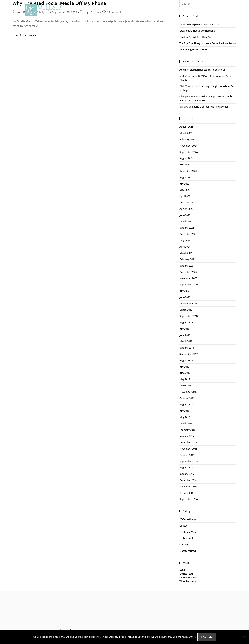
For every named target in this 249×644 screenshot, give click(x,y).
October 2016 (187, 398)
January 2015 (187, 474)
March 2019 (186, 310)
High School (186, 538)
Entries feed (186, 574)
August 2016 (186, 404)
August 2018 (186, 322)
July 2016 (184, 411)
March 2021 (186, 253)
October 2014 (187, 493)
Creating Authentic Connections (197, 31)
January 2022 (187, 228)
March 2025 (186, 133)
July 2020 (184, 291)
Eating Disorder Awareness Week (210, 107)
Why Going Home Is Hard (194, 49)
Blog (203, 10)
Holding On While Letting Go (195, 37)
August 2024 (186, 158)
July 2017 (184, 367)
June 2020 (185, 297)
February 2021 (187, 259)
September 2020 (189, 284)
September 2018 (189, 316)
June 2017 (185, 373)
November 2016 (188, 392)
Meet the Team (184, 10)
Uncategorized (188, 551)
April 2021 (185, 247)
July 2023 (184, 184)
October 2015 (187, 455)
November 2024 (188, 146)
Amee (183, 70)
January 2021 (187, 266)
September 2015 (189, 461)
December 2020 (188, 272)
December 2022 (188, 202)
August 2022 (186, 209)
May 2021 (185, 240)
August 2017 (186, 360)
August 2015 (186, 467)
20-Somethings (188, 519)
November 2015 (188, 449)
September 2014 (189, 499)
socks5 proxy (187, 76)
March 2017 (186, 386)
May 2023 (185, 190)
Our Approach (107, 10)
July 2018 (184, 329)
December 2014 (188, 480)
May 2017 (185, 379)
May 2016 (185, 417)
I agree (207, 637)
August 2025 (186, 127)
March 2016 (186, 423)
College (183, 526)
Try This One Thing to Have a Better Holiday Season (208, 43)
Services (129, 10)
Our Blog (184, 544)
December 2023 (188, 171)
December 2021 (188, 234)
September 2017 (189, 354)
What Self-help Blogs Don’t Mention (199, 24)
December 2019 (188, 304)
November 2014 (188, 487)
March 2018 (186, 341)
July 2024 (184, 165)
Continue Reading (29, 34)
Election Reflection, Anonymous (208, 70)
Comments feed (188, 578)
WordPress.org (188, 581)
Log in (183, 570)
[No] (244, 637)
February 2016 (187, 430)
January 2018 (187, 348)
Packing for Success (155, 10)
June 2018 (185, 335)
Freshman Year (188, 532)
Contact (218, 10)
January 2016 (187, 436)
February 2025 (187, 139)
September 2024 (189, 152)
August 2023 (186, 177)
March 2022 (186, 221)
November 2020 (188, 278)
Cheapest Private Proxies (193, 96)
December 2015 (188, 442)
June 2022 (185, 215)
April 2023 (185, 196)
